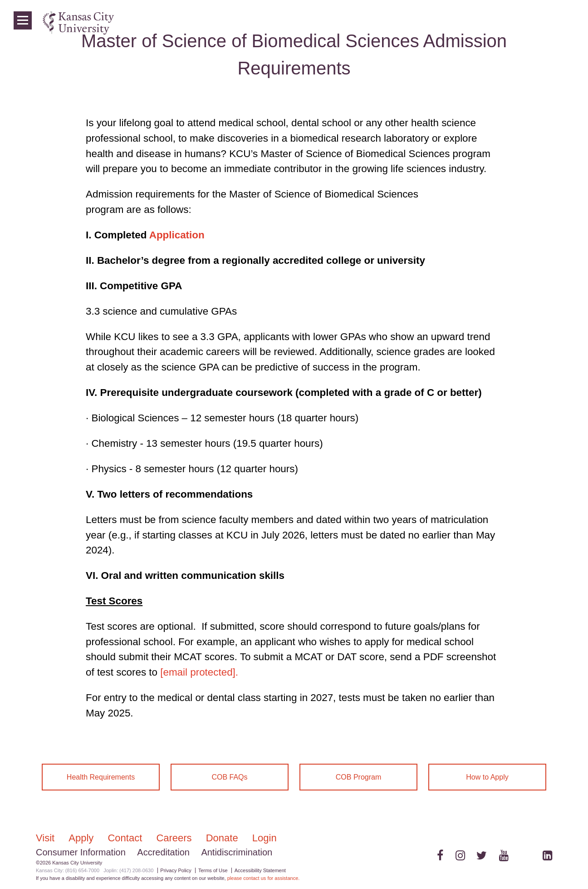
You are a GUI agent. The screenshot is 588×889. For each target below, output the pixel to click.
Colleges (448, 23)
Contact (126, 838)
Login (552, 23)
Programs (489, 23)
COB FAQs (229, 777)
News (524, 23)
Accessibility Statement (260, 870)
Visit (47, 838)
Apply (82, 838)
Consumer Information (81, 852)
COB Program (358, 777)
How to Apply (487, 777)
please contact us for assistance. (264, 878)
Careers (175, 838)
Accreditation (163, 852)
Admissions (404, 23)
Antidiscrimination (237, 852)
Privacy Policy (176, 870)
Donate (223, 838)
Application (177, 235)
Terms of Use (213, 870)
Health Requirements (101, 777)
